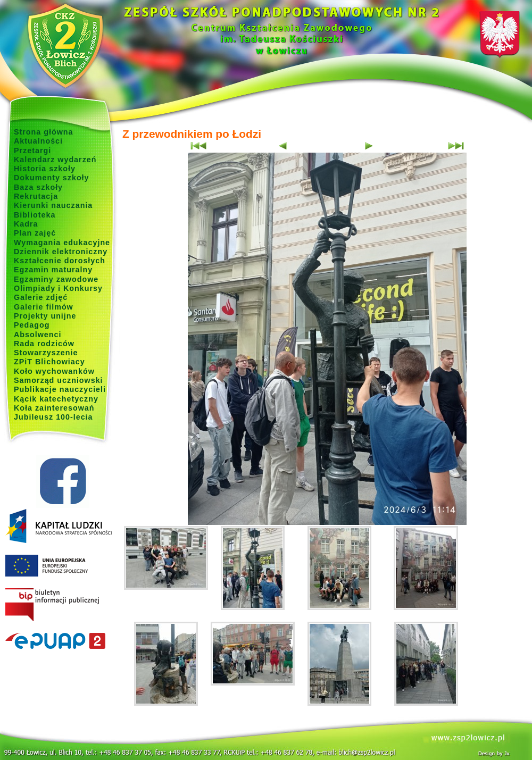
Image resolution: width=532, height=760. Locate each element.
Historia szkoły (45, 169)
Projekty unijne (45, 316)
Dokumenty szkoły (52, 178)
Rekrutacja (36, 196)
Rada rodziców (44, 344)
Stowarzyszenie (46, 353)
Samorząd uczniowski (59, 380)
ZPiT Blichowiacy (49, 362)
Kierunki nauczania (53, 205)
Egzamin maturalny (53, 270)
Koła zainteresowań (54, 408)
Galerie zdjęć (41, 297)
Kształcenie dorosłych (60, 261)
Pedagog (32, 325)
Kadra (26, 224)
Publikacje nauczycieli (60, 389)
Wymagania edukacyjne (62, 243)
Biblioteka (35, 215)
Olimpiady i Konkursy (58, 288)
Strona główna (44, 132)
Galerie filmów (44, 307)
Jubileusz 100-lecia (53, 417)
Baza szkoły (38, 187)
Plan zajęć (35, 233)
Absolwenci (38, 335)
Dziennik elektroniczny (61, 252)
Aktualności (38, 141)
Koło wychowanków (54, 371)
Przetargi (32, 151)
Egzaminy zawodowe (56, 279)
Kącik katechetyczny (56, 399)
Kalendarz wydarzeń (55, 160)
